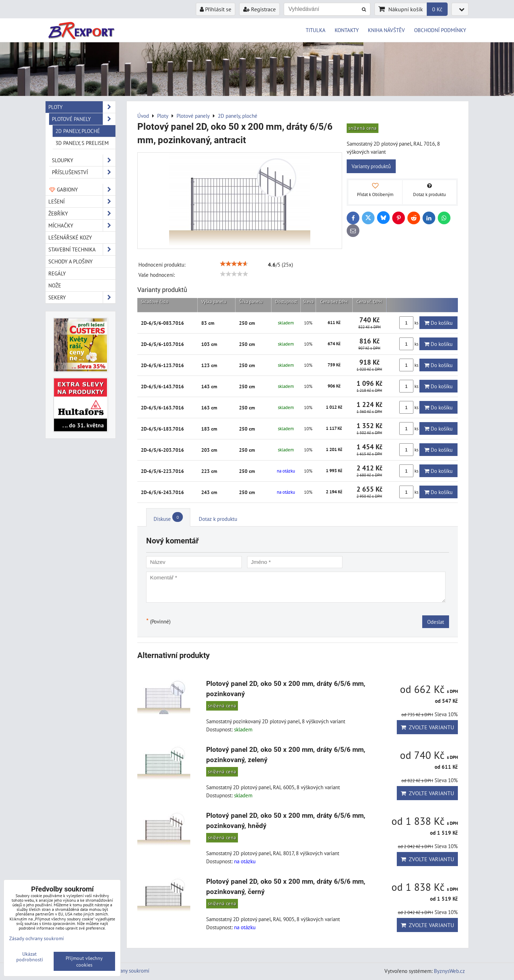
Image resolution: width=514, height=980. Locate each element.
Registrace (259, 9)
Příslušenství (84, 172)
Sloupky (84, 160)
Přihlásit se (216, 9)
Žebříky (82, 214)
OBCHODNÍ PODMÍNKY (440, 30)
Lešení (82, 202)
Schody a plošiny (70, 261)
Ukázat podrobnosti (30, 957)
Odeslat (436, 622)
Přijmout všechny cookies (84, 961)
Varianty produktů (371, 166)
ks (409, 323)
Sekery (82, 297)
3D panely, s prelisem (82, 143)
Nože (55, 285)
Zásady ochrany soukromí (122, 970)
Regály (57, 273)
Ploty (82, 107)
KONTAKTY (347, 30)
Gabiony (82, 190)
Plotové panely (84, 119)
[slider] (234, 264)
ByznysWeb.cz (449, 971)
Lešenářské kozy (70, 237)
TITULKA (316, 30)
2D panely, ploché (78, 131)
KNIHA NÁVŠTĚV (386, 30)
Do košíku (438, 323)
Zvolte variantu (427, 727)
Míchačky (82, 226)
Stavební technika (82, 249)
